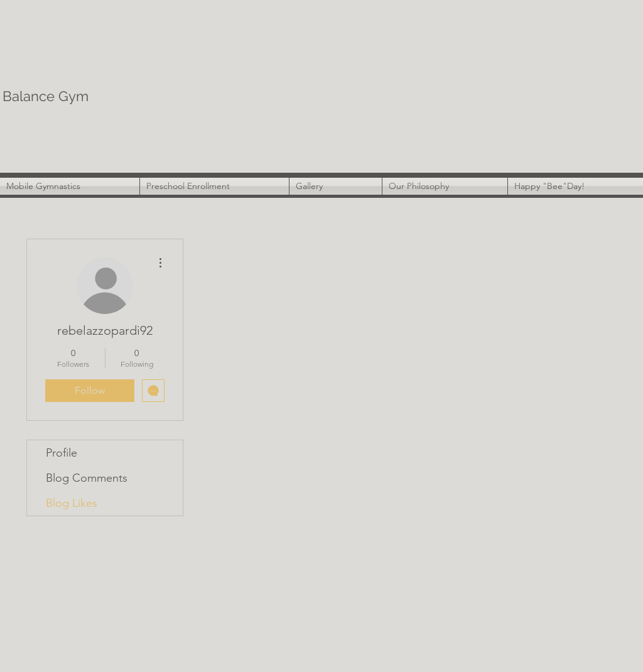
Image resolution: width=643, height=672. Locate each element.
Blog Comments (87, 478)
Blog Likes (72, 503)
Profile (62, 453)
